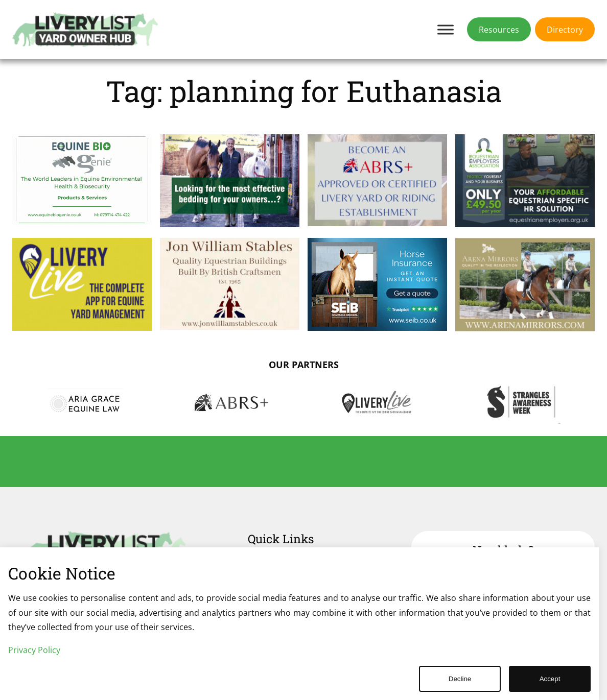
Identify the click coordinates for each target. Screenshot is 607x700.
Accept (550, 679)
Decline (460, 679)
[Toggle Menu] (446, 29)
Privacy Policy (34, 650)
